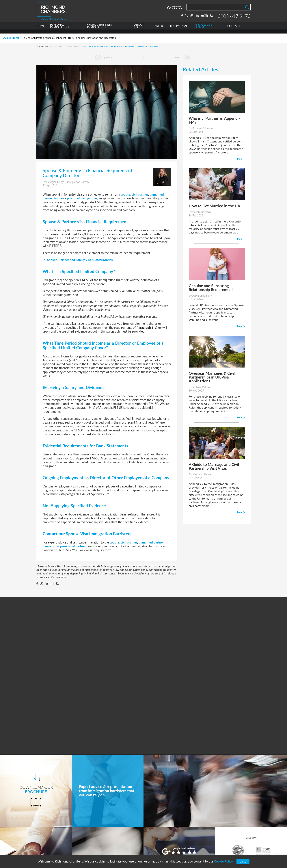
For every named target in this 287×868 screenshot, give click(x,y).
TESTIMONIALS (179, 30)
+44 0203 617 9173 (163, 845)
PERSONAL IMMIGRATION (59, 30)
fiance (58, 198)
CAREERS (159, 30)
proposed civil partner (82, 198)
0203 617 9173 (234, 18)
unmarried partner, (151, 542)
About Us (98, 835)
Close (243, 862)
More (179, 770)
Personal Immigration (106, 822)
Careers (97, 842)
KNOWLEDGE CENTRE (203, 30)
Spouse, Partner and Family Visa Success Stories (80, 260)
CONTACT (234, 30)
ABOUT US (139, 30)
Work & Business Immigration (111, 828)
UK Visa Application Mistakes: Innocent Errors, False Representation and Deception (69, 38)
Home (53, 46)
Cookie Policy (223, 861)
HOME (41, 30)
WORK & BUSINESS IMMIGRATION (99, 30)
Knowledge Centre (70, 46)
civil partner (140, 194)
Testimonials (100, 849)
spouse (125, 194)
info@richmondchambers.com (169, 848)
